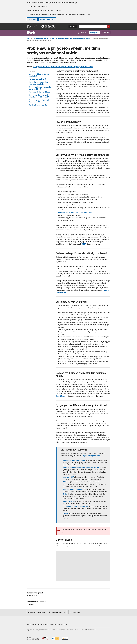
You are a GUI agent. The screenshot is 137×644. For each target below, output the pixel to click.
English (73, 26)
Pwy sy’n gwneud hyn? (37, 79)
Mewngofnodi (94, 33)
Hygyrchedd (30, 630)
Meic (65, 494)
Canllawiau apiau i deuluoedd (74, 460)
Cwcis (53, 630)
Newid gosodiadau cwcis (47, 19)
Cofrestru (106, 33)
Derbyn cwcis (32, 19)
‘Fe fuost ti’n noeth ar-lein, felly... (75, 506)
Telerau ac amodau (73, 630)
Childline (66, 482)
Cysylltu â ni (43, 624)
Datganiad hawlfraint (43, 630)
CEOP (84, 244)
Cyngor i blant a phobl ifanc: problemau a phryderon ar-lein (63, 67)
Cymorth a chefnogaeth (58, 624)
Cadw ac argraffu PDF (57, 612)
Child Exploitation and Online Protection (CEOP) (81, 468)
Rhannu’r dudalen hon (36, 612)
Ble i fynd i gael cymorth (38, 105)
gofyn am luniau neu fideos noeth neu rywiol (75, 213)
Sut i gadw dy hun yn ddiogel (39, 92)
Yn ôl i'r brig (75, 612)
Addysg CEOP (68, 477)
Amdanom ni (31, 624)
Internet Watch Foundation (73, 489)
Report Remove (61, 396)
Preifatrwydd (61, 630)
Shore (65, 513)
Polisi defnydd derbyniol (88, 630)
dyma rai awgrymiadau (92, 456)
